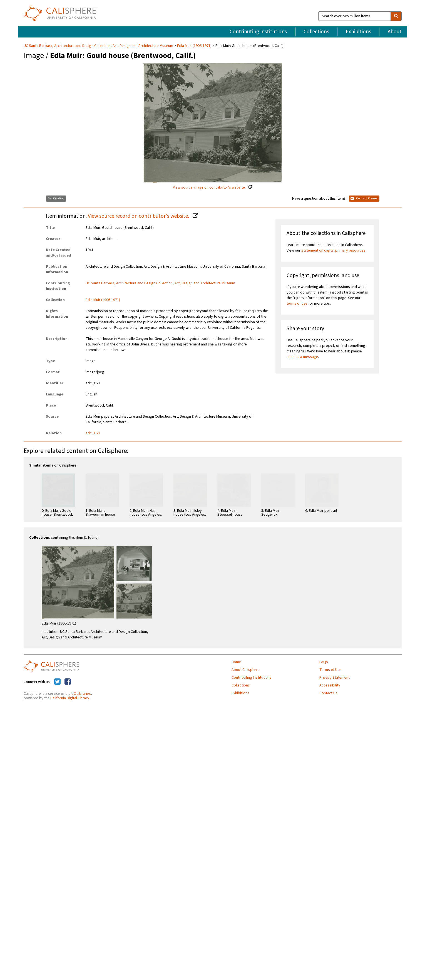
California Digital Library (70, 698)
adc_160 (93, 433)
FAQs (324, 662)
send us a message (302, 357)
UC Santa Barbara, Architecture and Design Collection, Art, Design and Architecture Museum (99, 46)
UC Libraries (81, 694)
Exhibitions (358, 32)
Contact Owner (364, 198)
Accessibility (330, 685)
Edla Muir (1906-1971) (194, 46)
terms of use (297, 304)
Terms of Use (330, 670)
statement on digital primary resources (333, 250)
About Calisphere (246, 670)
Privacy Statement (335, 678)
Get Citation (56, 198)
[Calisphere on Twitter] (57, 682)
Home (236, 662)
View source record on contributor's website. (139, 216)
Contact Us (328, 693)
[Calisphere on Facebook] (68, 682)
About (395, 32)
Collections (316, 32)
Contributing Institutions (258, 32)
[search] (396, 16)
